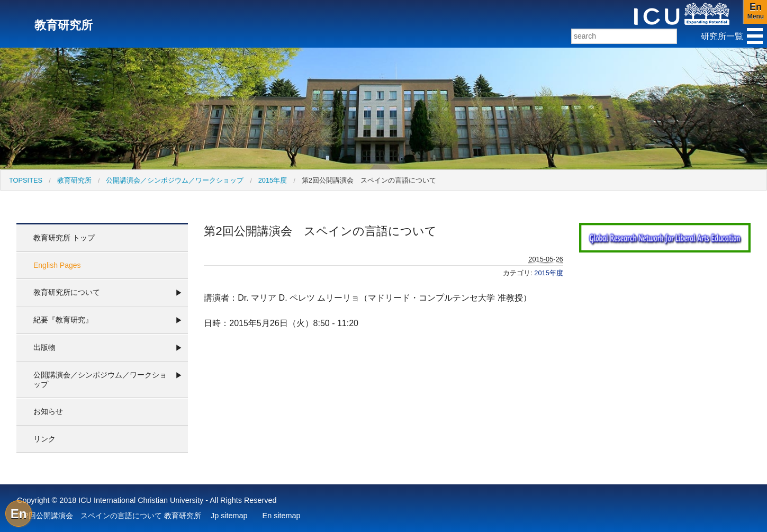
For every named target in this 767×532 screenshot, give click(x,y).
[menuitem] (26, 180)
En (19, 514)
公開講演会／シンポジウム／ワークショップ (175, 180)
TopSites (26, 180)
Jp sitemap (229, 516)
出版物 (44, 347)
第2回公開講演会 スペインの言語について (369, 180)
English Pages (57, 265)
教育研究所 (74, 180)
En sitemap (282, 516)
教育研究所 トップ (64, 238)
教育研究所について (67, 292)
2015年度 (273, 180)
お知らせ (48, 411)
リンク (44, 439)
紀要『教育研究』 (63, 320)
